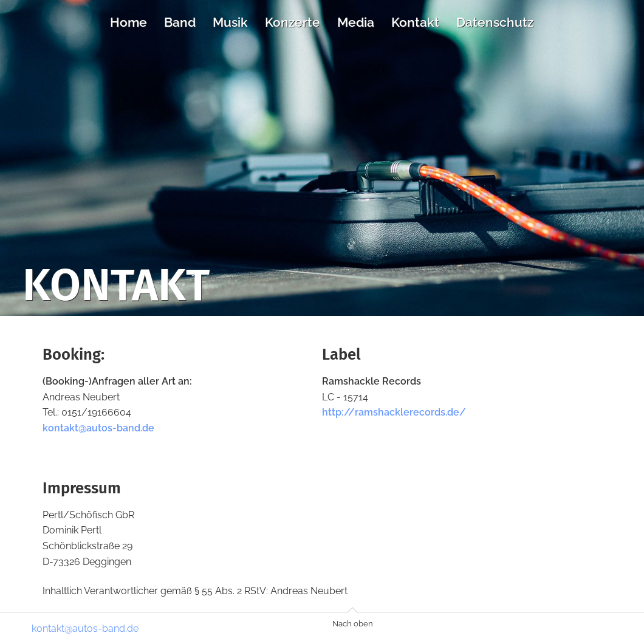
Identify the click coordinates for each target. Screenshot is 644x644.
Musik (230, 22)
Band (180, 22)
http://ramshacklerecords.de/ (394, 412)
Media (356, 22)
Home (128, 22)
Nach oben (353, 624)
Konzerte (293, 22)
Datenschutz (495, 22)
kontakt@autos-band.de (98, 428)
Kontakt (415, 22)
